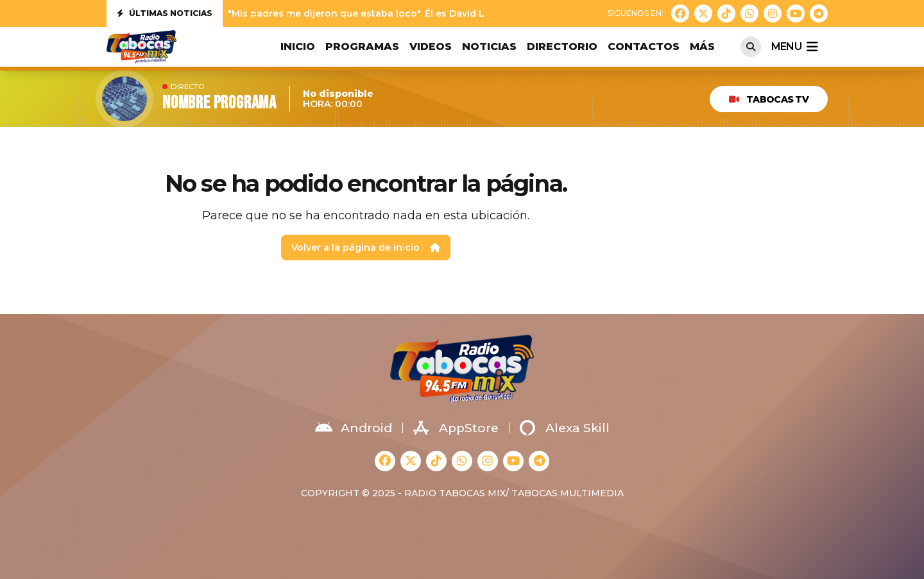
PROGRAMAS (362, 46)
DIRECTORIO (562, 46)
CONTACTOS (644, 46)
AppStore (456, 428)
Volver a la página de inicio (366, 248)
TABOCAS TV (769, 99)
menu (794, 47)
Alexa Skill (565, 428)
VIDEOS (431, 46)
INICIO (298, 46)
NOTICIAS (489, 46)
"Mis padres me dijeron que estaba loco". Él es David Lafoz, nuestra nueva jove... (417, 13)
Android (354, 428)
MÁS (702, 46)
